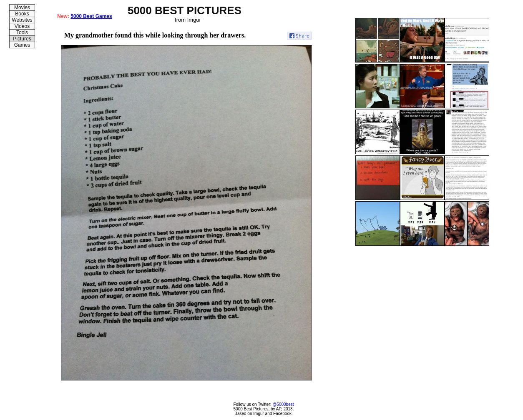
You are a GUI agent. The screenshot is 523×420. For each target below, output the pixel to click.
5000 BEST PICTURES (185, 10)
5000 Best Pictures (251, 409)
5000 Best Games (91, 16)
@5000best (283, 404)
